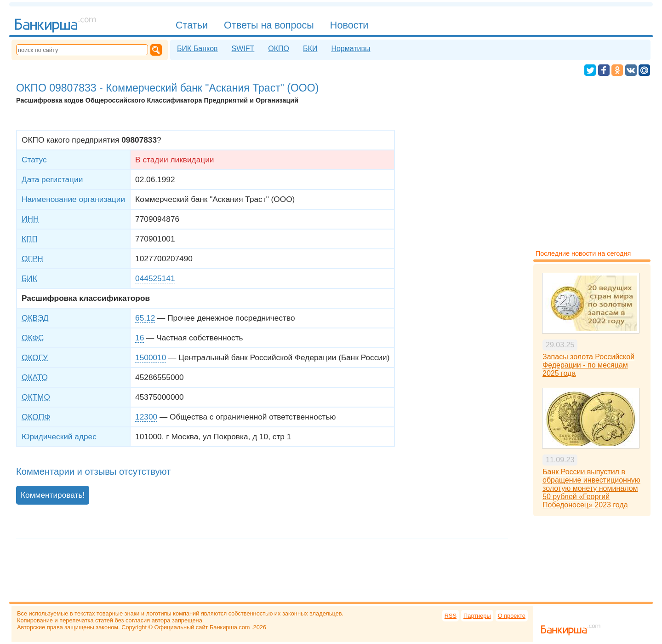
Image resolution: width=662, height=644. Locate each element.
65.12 (145, 318)
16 (140, 338)
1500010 (151, 357)
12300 (146, 417)
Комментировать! (53, 495)
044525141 (155, 278)
